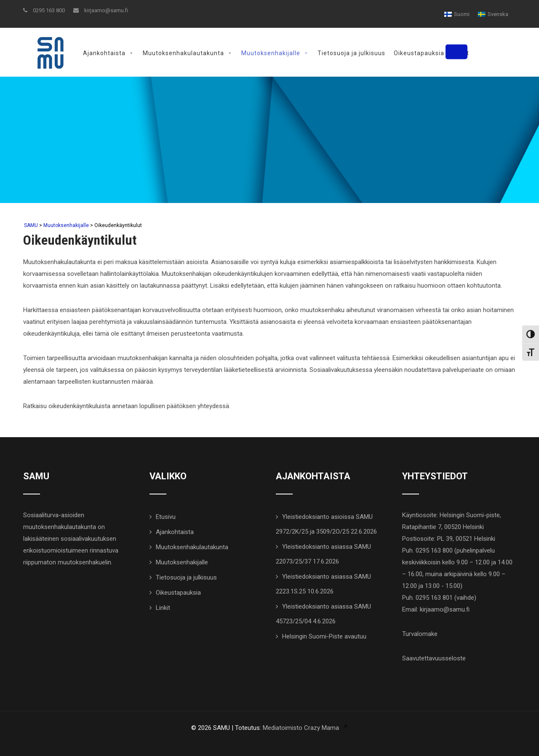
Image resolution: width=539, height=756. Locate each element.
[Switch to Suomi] (457, 14)
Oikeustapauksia (419, 53)
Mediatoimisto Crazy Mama (301, 727)
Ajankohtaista (109, 53)
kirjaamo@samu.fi (101, 10)
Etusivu (166, 516)
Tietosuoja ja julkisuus (351, 53)
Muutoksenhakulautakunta (188, 53)
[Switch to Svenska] (493, 14)
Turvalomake (420, 633)
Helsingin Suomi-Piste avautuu (324, 636)
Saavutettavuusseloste (434, 657)
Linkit (461, 53)
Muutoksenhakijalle (275, 53)
